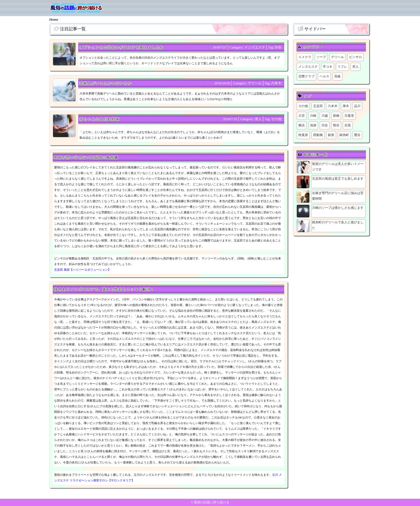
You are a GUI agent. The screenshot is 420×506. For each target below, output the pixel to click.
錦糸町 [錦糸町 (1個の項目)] (344, 135)
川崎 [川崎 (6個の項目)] (313, 116)
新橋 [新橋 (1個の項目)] (336, 116)
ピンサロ (355, 57)
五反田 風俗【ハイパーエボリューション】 (82, 270)
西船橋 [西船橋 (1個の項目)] (318, 135)
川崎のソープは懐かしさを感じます (338, 208)
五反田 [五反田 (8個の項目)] (318, 106)
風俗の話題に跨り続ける (212, 502)
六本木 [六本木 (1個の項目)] (333, 106)
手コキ (328, 67)
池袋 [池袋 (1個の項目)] (313, 125)
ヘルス (324, 76)
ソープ (321, 57)
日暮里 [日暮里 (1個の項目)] (349, 116)
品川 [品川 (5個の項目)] (357, 106)
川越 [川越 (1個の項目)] (325, 116)
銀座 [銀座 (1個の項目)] (331, 135)
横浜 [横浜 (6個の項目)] (302, 125)
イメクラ (305, 57)
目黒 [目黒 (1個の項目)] (348, 125)
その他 (276, 119)
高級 (337, 76)
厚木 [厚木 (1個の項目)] (346, 106)
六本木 (276, 83)
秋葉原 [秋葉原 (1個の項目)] (303, 135)
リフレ (342, 67)
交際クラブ (306, 76)
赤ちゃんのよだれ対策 (100, 119)
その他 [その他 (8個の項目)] (303, 106)
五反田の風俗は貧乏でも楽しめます (338, 179)
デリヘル (255, 83)
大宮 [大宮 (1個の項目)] (302, 116)
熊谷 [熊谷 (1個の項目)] (336, 125)
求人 (258, 119)
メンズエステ (255, 47)
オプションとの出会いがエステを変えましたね (122, 47)
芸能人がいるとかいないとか (106, 83)
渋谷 (278, 47)
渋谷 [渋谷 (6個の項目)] (325, 125)
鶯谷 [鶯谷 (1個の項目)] (357, 135)
